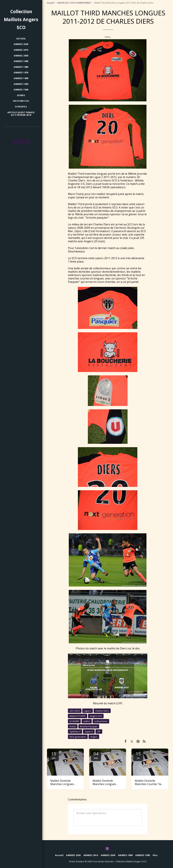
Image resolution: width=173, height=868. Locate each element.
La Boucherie (101, 721)
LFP (99, 731)
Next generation (78, 737)
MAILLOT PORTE (78, 716)
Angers (94, 737)
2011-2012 (75, 711)
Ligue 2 (88, 711)
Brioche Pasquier (89, 726)
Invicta (73, 726)
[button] (15, 142)
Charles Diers (102, 711)
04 (96, 755)
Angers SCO (96, 716)
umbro (87, 721)
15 (54, 755)
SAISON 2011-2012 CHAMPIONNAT (74, 3)
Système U (75, 731)
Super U (89, 731)
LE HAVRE (74, 721)
